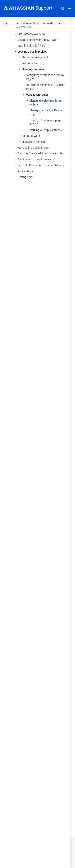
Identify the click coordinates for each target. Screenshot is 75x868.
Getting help (25, 177)
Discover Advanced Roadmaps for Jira (41, 153)
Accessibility (25, 171)
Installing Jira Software (31, 46)
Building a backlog (33, 63)
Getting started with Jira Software (38, 40)
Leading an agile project (32, 52)
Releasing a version (33, 142)
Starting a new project (35, 57)
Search (63, 9)
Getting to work (31, 136)
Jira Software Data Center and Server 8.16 (41, 23)
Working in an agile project (33, 148)
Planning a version (33, 69)
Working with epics (37, 95)
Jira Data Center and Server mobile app (41, 165)
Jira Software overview (31, 34)
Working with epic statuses (46, 130)
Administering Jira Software (34, 159)
